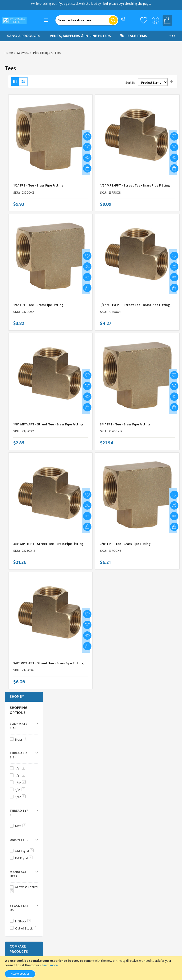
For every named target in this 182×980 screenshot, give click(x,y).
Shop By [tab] (17, 697)
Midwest (23, 53)
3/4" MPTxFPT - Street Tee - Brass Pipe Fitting (49, 541)
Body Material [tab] (18, 726)
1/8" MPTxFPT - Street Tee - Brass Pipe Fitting (48, 422)
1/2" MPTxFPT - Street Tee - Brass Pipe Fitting (135, 183)
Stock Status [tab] (19, 908)
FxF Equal (24, 858)
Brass (21, 740)
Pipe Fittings (42, 53)
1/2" (20, 790)
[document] (91, 968)
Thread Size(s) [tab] (19, 755)
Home (9, 53)
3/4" (20, 797)
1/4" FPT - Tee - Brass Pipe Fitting (39, 303)
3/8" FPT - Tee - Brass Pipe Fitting (126, 541)
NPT (21, 826)
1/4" (20, 776)
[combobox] (87, 20)
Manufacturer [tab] (18, 874)
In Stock (23, 921)
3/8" (20, 783)
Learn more (50, 965)
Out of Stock (26, 928)
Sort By (130, 83)
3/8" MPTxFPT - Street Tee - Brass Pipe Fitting (49, 661)
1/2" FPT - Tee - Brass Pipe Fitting (39, 183)
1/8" (20, 769)
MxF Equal (24, 851)
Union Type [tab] (19, 840)
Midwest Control (24, 889)
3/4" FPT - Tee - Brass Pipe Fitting (126, 422)
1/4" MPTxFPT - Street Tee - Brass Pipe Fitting (135, 303)
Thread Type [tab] (19, 813)
